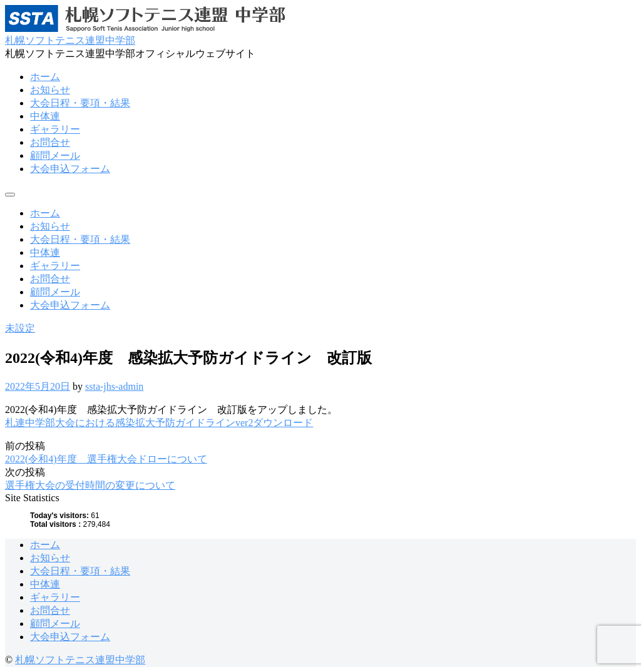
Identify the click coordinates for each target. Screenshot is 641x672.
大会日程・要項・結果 (80, 103)
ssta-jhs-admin (114, 386)
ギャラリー (55, 129)
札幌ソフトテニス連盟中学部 (70, 40)
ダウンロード (283, 423)
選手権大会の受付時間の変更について (90, 485)
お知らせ (50, 90)
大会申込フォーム (70, 169)
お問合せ (50, 142)
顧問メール (55, 155)
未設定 (20, 328)
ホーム (45, 77)
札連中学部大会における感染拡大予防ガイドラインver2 (129, 423)
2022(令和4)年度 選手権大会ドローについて (106, 459)
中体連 (45, 116)
